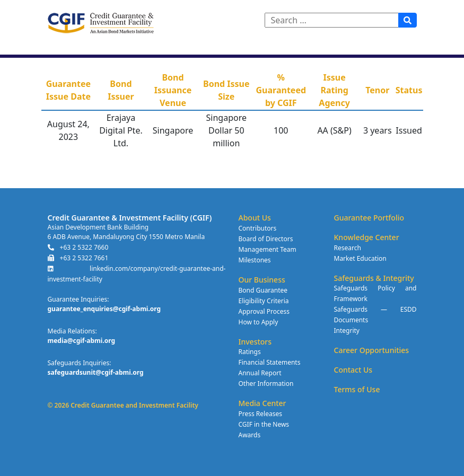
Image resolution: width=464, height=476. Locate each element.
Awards (250, 435)
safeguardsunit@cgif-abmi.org (96, 372)
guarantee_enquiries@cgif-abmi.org (104, 309)
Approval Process (264, 311)
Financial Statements (270, 362)
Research (348, 248)
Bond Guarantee (263, 290)
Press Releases (260, 414)
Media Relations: (72, 331)
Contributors (258, 228)
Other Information (266, 384)
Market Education (360, 258)
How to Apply (259, 322)
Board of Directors (266, 239)
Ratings (250, 352)
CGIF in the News (264, 424)
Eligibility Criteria (264, 301)
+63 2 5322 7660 (78, 247)
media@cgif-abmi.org (82, 341)
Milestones (255, 260)
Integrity (347, 330)
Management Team (268, 249)
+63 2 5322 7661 (78, 258)
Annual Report (260, 373)
